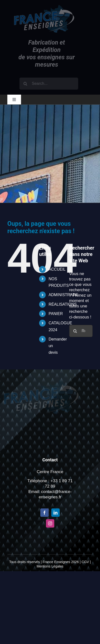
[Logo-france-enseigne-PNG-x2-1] (44, 7)
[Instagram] (50, 523)
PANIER (56, 314)
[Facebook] (44, 513)
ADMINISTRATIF (63, 295)
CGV (85, 562)
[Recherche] (26, 84)
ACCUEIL (57, 269)
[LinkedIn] (56, 513)
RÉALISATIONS (63, 304)
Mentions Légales (50, 566)
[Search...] (50, 84)
